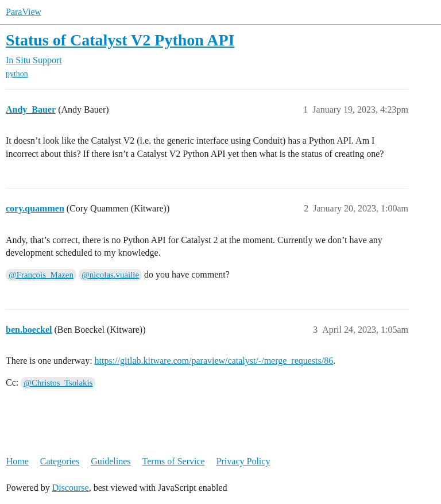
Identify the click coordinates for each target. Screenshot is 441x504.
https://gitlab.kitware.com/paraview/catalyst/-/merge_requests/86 (214, 361)
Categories (60, 461)
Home (18, 461)
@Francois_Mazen (41, 275)
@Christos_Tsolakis (58, 383)
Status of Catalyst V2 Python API (120, 40)
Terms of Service (174, 461)
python (17, 74)
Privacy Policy (243, 461)
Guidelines (111, 461)
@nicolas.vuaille (110, 275)
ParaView (24, 12)
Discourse (71, 488)
